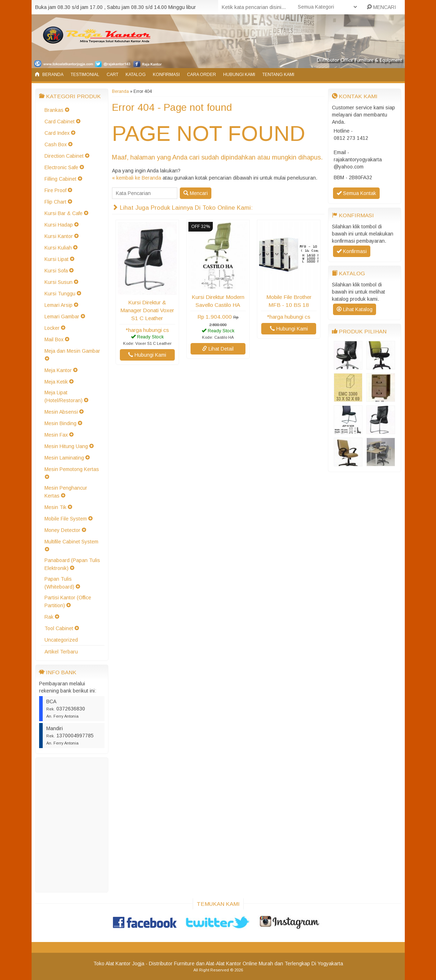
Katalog (136, 75)
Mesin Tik (55, 507)
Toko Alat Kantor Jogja (119, 964)
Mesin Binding (60, 423)
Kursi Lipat (57, 259)
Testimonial (85, 75)
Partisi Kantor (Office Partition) (68, 601)
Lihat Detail (218, 349)
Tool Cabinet (59, 628)
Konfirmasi (166, 75)
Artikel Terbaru (61, 652)
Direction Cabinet (64, 156)
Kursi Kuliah (58, 248)
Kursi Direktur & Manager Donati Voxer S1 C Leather (147, 310)
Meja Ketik (56, 382)
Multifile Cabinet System (71, 542)
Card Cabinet (60, 122)
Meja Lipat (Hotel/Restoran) (64, 396)
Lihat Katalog (355, 309)
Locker (52, 328)
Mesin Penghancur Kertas (66, 492)
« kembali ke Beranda (137, 178)
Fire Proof (55, 190)
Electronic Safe (61, 167)
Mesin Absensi (61, 412)
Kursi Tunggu (60, 294)
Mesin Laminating (64, 458)
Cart (112, 75)
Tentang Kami (278, 75)
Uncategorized (61, 640)
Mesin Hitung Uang (66, 446)
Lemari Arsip (58, 305)
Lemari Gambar (62, 317)
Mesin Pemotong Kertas (72, 469)
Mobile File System (66, 519)
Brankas (54, 110)
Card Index (57, 133)
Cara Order (201, 75)
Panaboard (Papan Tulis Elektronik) (72, 564)
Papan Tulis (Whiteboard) (59, 583)
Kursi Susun (58, 282)
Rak (49, 617)
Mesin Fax (56, 435)
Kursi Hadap (59, 225)
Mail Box (54, 339)
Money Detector (62, 530)
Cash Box (56, 144)
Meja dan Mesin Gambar (72, 351)
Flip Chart (55, 202)
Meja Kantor (58, 370)
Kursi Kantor (59, 236)
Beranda (49, 75)
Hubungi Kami (239, 75)
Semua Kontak (356, 193)
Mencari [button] (196, 193)
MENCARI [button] (381, 7)
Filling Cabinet (60, 179)
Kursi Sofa (56, 271)
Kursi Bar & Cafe (64, 213)
